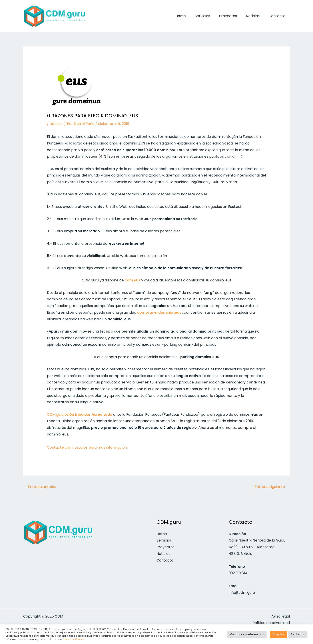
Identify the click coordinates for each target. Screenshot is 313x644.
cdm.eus (132, 280)
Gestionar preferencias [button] (247, 634)
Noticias (255, 16)
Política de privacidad (271, 623)
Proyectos (232, 16)
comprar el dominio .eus (159, 312)
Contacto (278, 16)
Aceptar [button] (278, 634)
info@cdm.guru (242, 593)
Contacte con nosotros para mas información (87, 447)
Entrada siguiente (272, 487)
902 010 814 (238, 573)
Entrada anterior (40, 487)
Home (189, 16)
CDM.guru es (80, 414)
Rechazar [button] (298, 634)
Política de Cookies (73, 639)
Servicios (209, 16)
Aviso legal (281, 616)
